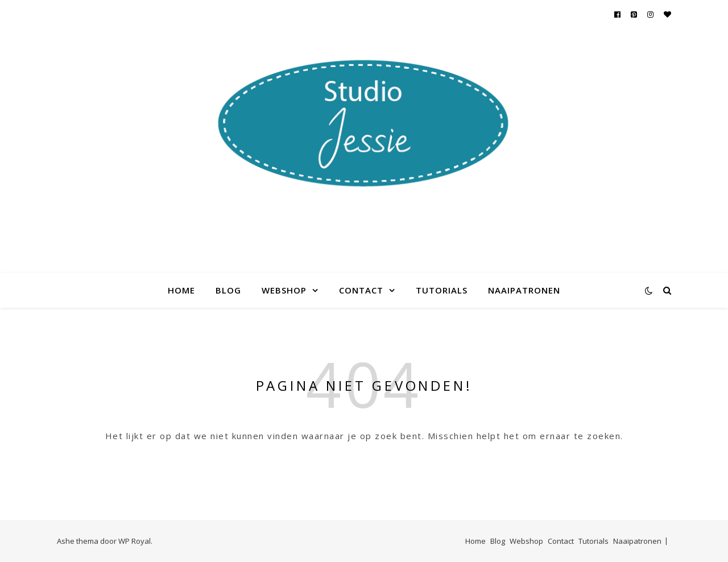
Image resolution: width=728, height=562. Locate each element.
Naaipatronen (524, 290)
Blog (228, 290)
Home (181, 290)
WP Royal (135, 541)
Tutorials (442, 290)
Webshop (284, 290)
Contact (361, 290)
